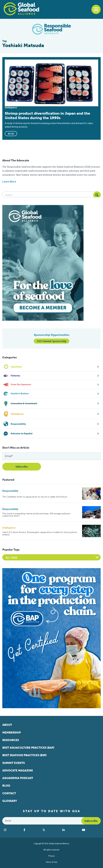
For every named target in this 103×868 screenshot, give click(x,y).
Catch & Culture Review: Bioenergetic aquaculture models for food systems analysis (40, 533)
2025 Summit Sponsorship (52, 341)
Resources (11, 740)
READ (11, 134)
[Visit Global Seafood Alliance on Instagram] (12, 830)
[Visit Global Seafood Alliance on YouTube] (91, 830)
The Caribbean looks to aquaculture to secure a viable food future (35, 497)
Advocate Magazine (18, 771)
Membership (12, 733)
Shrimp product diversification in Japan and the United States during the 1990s (47, 116)
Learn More (9, 182)
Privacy (52, 856)
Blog (6, 786)
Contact (9, 793)
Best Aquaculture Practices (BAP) (28, 748)
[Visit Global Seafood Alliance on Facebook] (31, 830)
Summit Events (14, 763)
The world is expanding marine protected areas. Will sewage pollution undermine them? (36, 515)
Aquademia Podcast (18, 778)
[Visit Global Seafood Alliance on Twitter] (51, 830)
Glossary (10, 801)
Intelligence (9, 528)
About (7, 725)
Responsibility (10, 491)
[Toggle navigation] (96, 9)
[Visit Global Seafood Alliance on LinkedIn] (71, 830)
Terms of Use (52, 862)
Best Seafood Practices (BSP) (24, 755)
